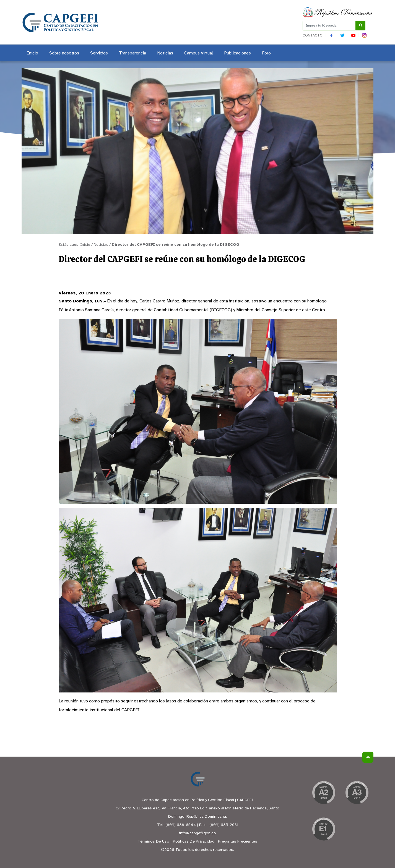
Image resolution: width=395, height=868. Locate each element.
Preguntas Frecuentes (238, 842)
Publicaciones (237, 53)
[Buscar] (361, 26)
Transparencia (132, 53)
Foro (266, 53)
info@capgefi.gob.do (197, 833)
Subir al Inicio (368, 757)
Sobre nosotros (64, 53)
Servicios (99, 53)
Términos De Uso (154, 842)
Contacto (313, 36)
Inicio (33, 53)
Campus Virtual (199, 53)
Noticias (165, 53)
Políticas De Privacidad (194, 842)
